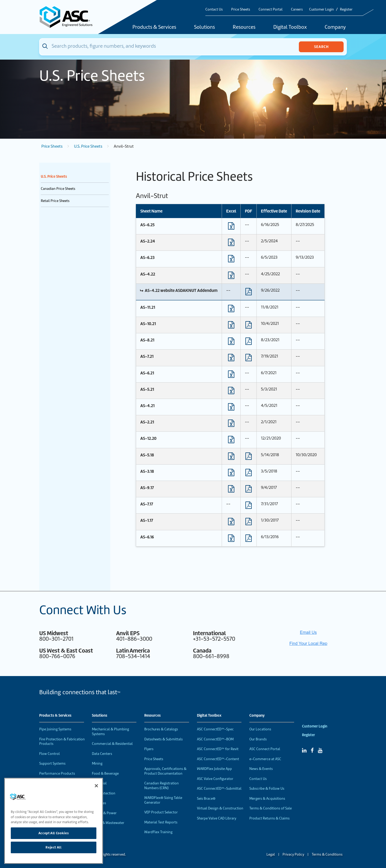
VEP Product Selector (161, 812)
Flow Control (50, 754)
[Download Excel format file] (231, 227)
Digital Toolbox (290, 27)
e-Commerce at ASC (265, 759)
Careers (297, 9)
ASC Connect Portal (265, 749)
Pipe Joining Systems (55, 729)
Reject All (54, 847)
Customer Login (321, 9)
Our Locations (260, 729)
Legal (271, 854)
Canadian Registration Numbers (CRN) (162, 786)
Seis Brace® (206, 799)
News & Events (261, 769)
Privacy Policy (293, 854)
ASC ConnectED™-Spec (215, 729)
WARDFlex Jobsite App (214, 769)
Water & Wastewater (108, 823)
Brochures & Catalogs (161, 729)
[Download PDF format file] (249, 293)
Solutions (204, 27)
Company (335, 27)
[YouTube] (320, 750)
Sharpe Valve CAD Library (217, 818)
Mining (97, 763)
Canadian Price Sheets (58, 189)
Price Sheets (241, 9)
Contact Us (214, 9)
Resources (244, 27)
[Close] (96, 786)
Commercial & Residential (112, 744)
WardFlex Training (158, 832)
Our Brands (258, 739)
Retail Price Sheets (55, 201)
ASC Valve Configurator (215, 779)
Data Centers (102, 754)
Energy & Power (104, 813)
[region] (54, 821)
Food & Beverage (105, 773)
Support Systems (52, 763)
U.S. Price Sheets (88, 146)
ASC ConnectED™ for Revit (218, 749)
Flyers (149, 749)
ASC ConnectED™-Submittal (219, 789)
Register (346, 9)
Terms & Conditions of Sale (271, 808)
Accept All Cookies (54, 833)
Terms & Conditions (327, 854)
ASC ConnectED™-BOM (215, 739)
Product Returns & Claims (269, 818)
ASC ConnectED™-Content (218, 759)
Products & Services (154, 27)
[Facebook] (312, 750)
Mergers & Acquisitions (267, 799)
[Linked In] (304, 750)
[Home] (69, 17)
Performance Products (57, 773)
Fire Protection (104, 793)
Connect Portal (271, 9)
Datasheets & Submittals (164, 739)
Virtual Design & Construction (220, 808)
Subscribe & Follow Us (267, 789)
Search (321, 47)
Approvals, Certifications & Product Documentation (165, 771)
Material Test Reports (161, 822)
